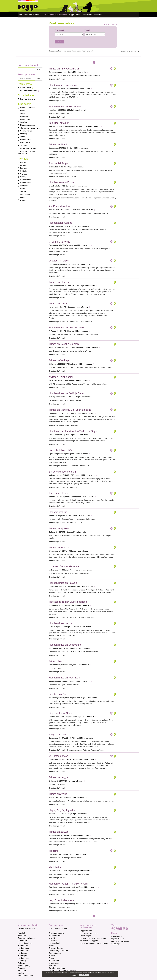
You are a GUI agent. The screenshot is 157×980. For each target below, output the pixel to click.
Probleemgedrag (24, 966)
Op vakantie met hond (57, 968)
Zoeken (39, 69)
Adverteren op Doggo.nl (89, 941)
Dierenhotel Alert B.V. (61, 450)
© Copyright (116, 944)
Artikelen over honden (32, 15)
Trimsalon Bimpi (58, 144)
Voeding (21, 973)
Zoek (59, 42)
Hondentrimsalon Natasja (63, 583)
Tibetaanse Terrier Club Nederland (68, 602)
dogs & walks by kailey (61, 900)
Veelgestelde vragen (110, 24)
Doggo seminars (75, 15)
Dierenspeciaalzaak (56, 948)
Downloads (98, 15)
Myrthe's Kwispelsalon (61, 377)
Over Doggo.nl (117, 936)
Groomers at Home (59, 242)
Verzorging (22, 971)
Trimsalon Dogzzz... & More (64, 344)
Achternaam (85, 963)
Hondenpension (55, 936)
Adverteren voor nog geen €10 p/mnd (94, 943)
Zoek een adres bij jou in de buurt (55, 15)
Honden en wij (23, 946)
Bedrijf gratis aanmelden (89, 933)
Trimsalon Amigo (58, 794)
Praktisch (21, 963)
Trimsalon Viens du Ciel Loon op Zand (70, 410)
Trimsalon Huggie (59, 777)
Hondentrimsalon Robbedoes (65, 106)
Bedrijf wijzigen (86, 936)
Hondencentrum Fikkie (61, 182)
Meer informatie (80, 72)
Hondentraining (23, 958)
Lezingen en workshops (26, 928)
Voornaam (84, 956)
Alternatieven (23, 936)
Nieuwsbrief (88, 15)
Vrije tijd (52, 938)
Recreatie (21, 968)
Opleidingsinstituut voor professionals (63, 971)
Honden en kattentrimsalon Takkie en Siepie (73, 431)
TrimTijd (53, 851)
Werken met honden (25, 976)
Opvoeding (22, 961)
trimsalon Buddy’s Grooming (65, 566)
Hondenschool (54, 943)
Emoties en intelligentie (26, 938)
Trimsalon (53, 966)
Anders (52, 958)
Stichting (52, 956)
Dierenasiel (53, 941)
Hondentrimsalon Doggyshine (65, 645)
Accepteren (84, 975)
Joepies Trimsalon (59, 261)
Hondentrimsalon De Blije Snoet (67, 393)
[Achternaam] (95, 966)
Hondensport (23, 953)
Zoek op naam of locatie (58, 928)
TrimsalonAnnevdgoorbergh (64, 69)
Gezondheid (22, 941)
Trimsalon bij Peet (59, 528)
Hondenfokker (54, 961)
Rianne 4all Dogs (58, 163)
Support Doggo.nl (118, 939)
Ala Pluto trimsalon (59, 206)
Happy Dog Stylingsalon (62, 810)
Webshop (52, 946)
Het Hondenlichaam (25, 943)
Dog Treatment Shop (60, 713)
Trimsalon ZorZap (59, 832)
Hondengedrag (23, 948)
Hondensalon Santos (60, 223)
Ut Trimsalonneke (59, 756)
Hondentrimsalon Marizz (62, 623)
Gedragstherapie (55, 953)
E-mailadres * (85, 949)
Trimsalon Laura (58, 304)
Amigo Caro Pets (58, 734)
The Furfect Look (58, 493)
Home (20, 15)
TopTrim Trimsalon (59, 123)
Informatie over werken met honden (93, 938)
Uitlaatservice (54, 963)
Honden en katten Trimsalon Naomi (68, 884)
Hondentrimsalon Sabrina (63, 85)
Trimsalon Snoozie (59, 547)
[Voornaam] (95, 959)
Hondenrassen (23, 951)
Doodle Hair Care (59, 694)
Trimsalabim (56, 661)
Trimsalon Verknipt (59, 360)
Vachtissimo (56, 867)
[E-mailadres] (95, 952)
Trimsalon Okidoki (59, 282)
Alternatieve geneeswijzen (59, 951)
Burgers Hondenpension (62, 472)
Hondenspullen (23, 956)
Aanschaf (21, 933)
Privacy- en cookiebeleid (120, 941)
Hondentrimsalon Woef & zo (64, 678)
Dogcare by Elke (58, 512)
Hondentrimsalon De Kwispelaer (67, 327)
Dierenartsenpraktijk (56, 933)
